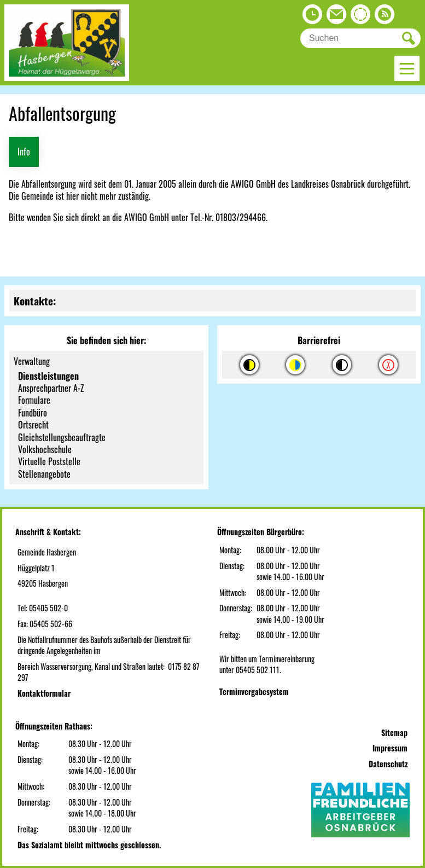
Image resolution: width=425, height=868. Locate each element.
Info (24, 152)
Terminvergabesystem (254, 691)
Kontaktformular (44, 693)
